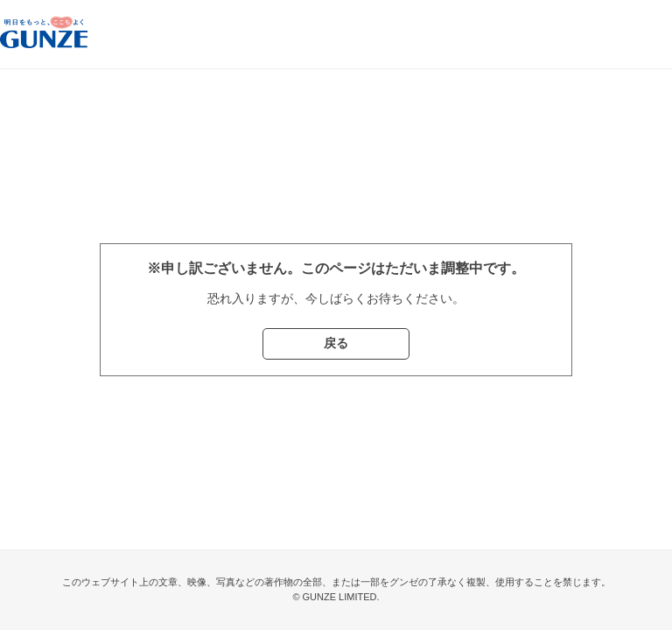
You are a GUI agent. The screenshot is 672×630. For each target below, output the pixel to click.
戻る (336, 343)
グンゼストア (44, 34)
